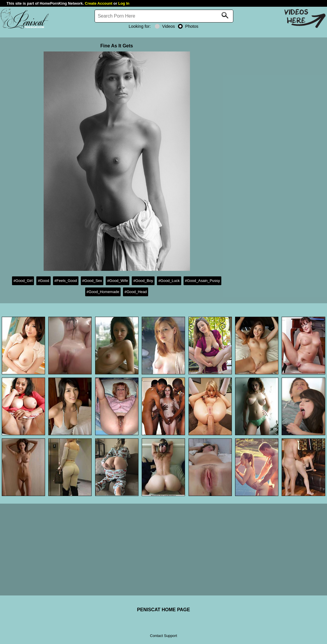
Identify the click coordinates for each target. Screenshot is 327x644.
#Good (43, 281)
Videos (165, 26)
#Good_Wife (118, 281)
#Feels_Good (66, 281)
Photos (188, 26)
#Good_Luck (169, 281)
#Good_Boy (143, 281)
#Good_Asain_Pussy (203, 281)
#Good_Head (136, 292)
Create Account (99, 3)
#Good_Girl (23, 281)
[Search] (164, 16)
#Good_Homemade (103, 292)
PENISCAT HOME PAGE (163, 610)
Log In (124, 3)
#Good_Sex (92, 281)
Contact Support (163, 636)
